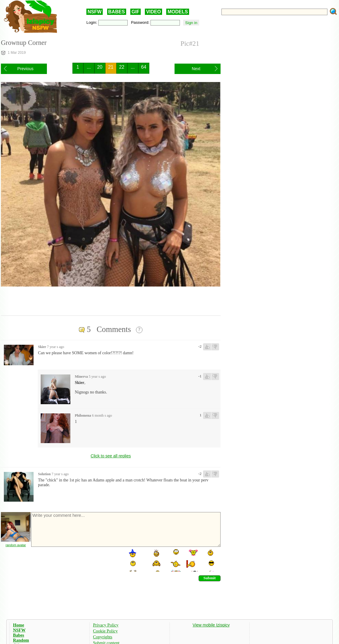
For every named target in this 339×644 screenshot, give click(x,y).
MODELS (178, 12)
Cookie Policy (105, 631)
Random (21, 640)
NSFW (95, 12)
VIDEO (153, 12)
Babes (19, 635)
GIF (136, 12)
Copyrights (103, 637)
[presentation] (76, 560)
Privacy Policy (106, 625)
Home (19, 625)
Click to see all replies (111, 456)
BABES (117, 12)
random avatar (16, 545)
